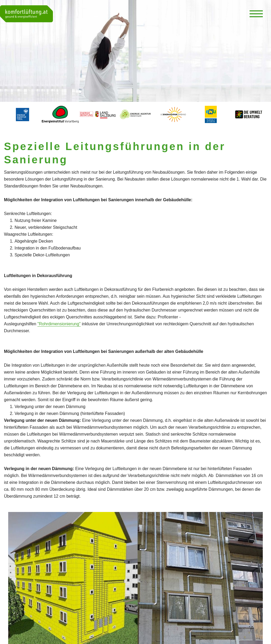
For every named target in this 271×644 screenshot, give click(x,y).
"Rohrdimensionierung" (59, 324)
